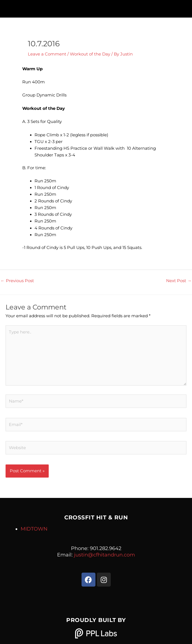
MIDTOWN (34, 529)
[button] (96, 7)
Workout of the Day (90, 54)
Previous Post (17, 281)
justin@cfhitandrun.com (104, 555)
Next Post (179, 281)
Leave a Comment (47, 54)
